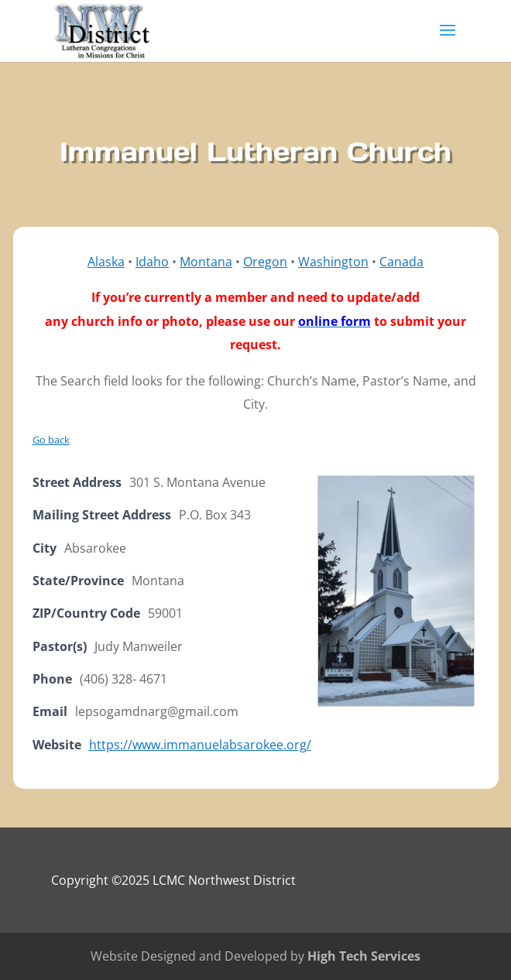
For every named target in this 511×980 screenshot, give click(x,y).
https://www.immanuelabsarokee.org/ (200, 745)
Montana (206, 262)
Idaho (152, 262)
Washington (333, 262)
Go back (51, 440)
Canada (401, 262)
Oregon (265, 262)
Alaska (106, 262)
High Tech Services (364, 956)
